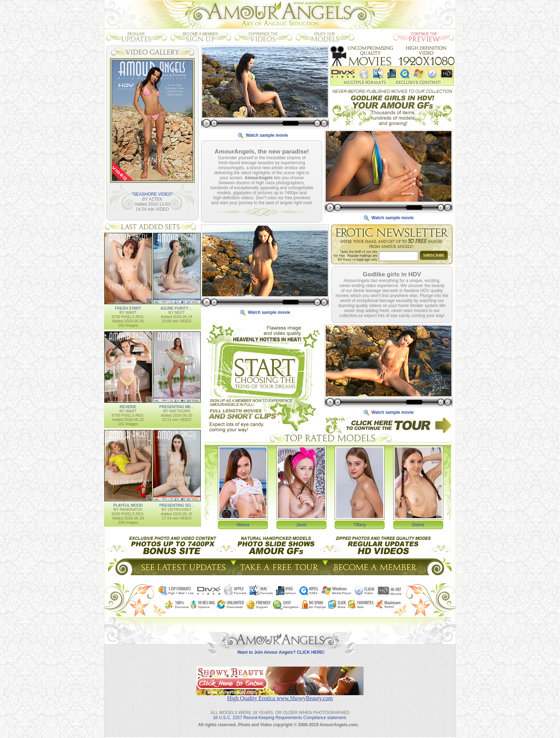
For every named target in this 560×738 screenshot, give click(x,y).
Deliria (418, 524)
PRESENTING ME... (177, 406)
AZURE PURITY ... (177, 308)
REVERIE (128, 406)
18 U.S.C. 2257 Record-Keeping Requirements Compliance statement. (280, 712)
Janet (301, 524)
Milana (243, 524)
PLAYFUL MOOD (128, 505)
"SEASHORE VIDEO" (152, 194)
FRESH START (128, 308)
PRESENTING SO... (177, 505)
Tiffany (360, 524)
